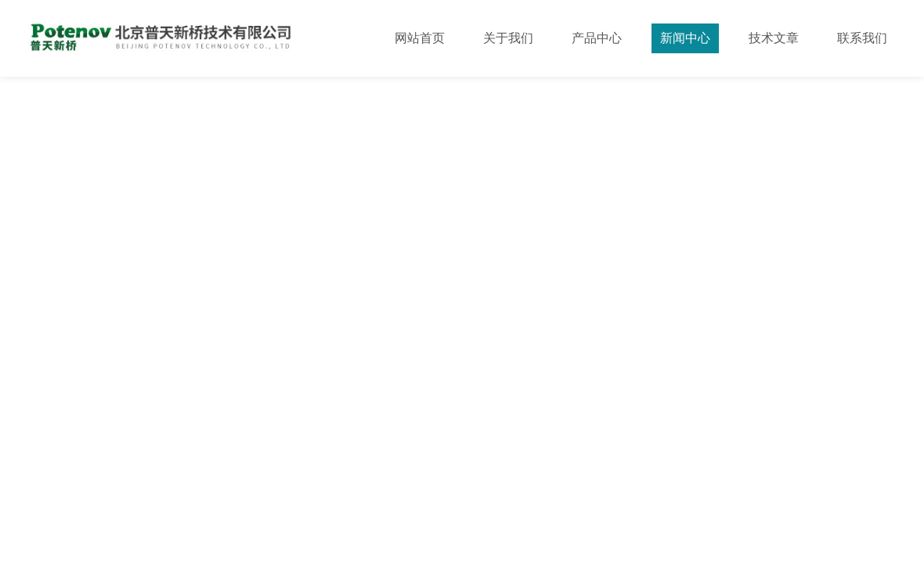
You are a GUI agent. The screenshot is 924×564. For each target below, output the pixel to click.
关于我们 (508, 38)
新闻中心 (685, 38)
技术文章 (774, 38)
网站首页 (420, 38)
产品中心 (597, 38)
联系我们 (862, 38)
